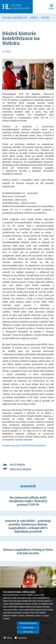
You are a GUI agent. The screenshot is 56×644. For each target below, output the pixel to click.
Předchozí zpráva (17, 469)
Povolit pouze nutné (28, 623)
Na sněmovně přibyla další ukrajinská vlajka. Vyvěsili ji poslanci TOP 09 (28, 501)
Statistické (21, 638)
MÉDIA (34, 18)
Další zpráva (14, 465)
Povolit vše (28, 632)
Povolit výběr (28, 628)
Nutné (8, 638)
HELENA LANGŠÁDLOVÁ (15, 18)
